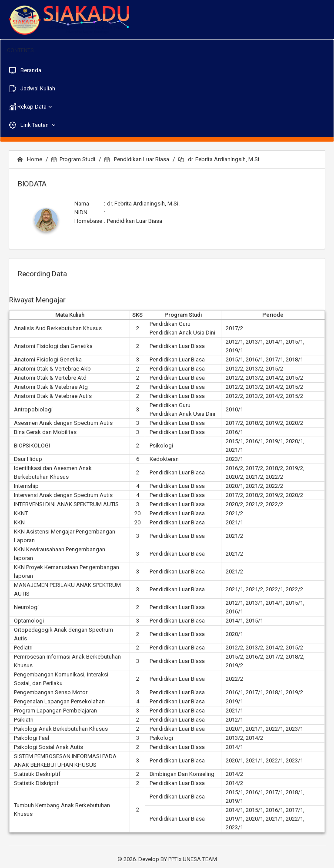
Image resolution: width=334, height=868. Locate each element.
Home (30, 159)
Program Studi (73, 159)
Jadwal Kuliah (32, 89)
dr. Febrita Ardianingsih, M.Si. (219, 159)
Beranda (25, 70)
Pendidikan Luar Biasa (137, 159)
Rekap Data (31, 107)
